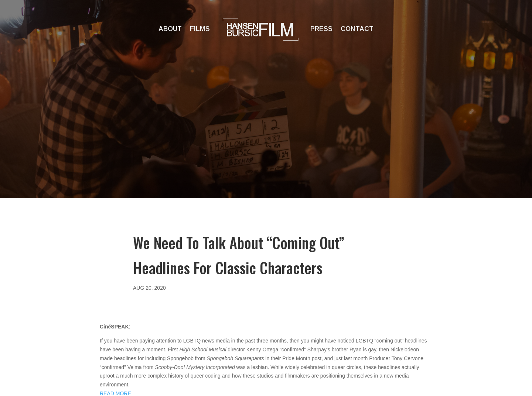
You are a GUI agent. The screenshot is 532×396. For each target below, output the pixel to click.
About (170, 29)
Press (321, 29)
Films (200, 29)
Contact (357, 29)
